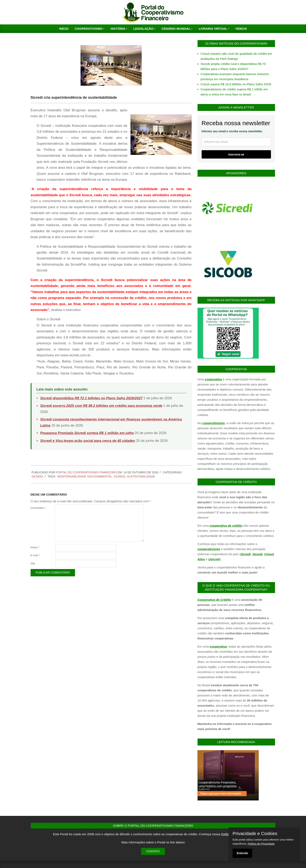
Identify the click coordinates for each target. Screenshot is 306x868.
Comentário (38, 508)
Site (33, 563)
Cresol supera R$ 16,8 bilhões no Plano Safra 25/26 (236, 84)
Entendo (242, 853)
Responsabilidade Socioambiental (85, 476)
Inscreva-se (236, 154)
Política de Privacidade (261, 844)
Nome (35, 547)
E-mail (35, 555)
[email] (236, 142)
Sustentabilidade (141, 476)
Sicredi (37, 476)
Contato (153, 851)
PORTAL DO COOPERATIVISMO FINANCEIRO (86, 472)
